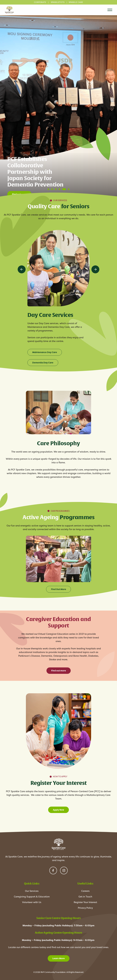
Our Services (32, 891)
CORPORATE (40, 2)
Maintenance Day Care (45, 352)
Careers (85, 891)
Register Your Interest (85, 902)
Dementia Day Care (43, 363)
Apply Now (58, 810)
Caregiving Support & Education (32, 897)
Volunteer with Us (32, 902)
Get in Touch (85, 897)
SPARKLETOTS (58, 2)
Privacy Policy (85, 908)
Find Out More (59, 589)
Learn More (59, 958)
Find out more (59, 671)
